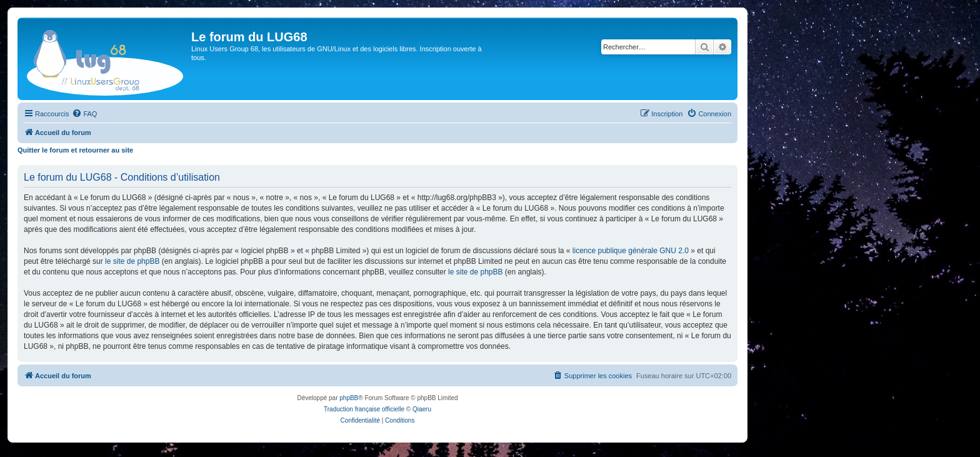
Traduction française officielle (364, 409)
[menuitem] (84, 114)
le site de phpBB (132, 261)
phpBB (349, 398)
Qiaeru (422, 409)
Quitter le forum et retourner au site (75, 150)
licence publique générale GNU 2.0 (631, 251)
